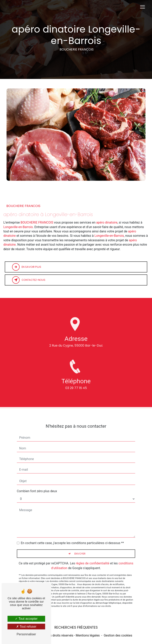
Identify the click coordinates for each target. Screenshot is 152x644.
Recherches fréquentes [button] (76, 627)
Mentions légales (88, 635)
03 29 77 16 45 (76, 392)
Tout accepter (26, 619)
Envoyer (80, 549)
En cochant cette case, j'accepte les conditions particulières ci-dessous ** (72, 539)
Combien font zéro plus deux (37, 487)
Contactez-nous (29, 280)
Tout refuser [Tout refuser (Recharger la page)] (26, 627)
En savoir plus (27, 267)
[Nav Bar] (142, 7)
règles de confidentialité (93, 559)
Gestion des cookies (118, 635)
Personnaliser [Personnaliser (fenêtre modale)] (26, 634)
